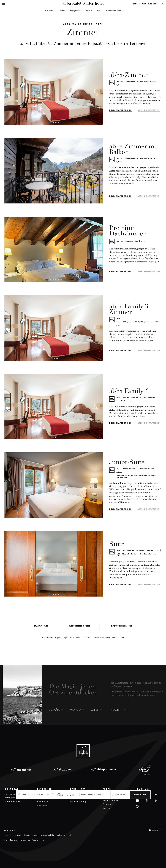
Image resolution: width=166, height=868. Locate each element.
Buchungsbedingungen (80, 626)
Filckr (137, 800)
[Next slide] (95, 94)
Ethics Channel (64, 835)
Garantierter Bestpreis (85, 790)
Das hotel (49, 10)
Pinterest (146, 800)
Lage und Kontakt (113, 10)
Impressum (9, 835)
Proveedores (25, 840)
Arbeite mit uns (12, 802)
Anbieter (107, 804)
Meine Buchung (149, 4)
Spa (99, 10)
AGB (37, 835)
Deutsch (155, 830)
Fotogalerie (75, 10)
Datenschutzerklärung (122, 626)
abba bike (43, 802)
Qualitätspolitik (41, 626)
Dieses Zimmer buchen (121, 110)
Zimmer (62, 10)
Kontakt (136, 4)
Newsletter (43, 805)
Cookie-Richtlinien (49, 835)
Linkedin (156, 800)
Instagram (137, 806)
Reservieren (140, 795)
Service (89, 10)
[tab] (50, 123)
